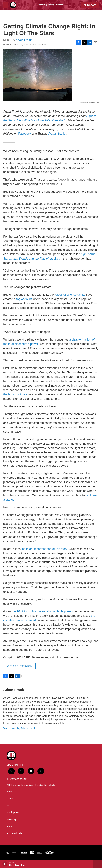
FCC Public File (14, 833)
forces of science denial (70, 295)
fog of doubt (24, 299)
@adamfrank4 (57, 134)
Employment (13, 812)
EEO (9, 805)
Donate (92, 5)
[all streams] (98, 864)
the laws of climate (15, 394)
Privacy (10, 826)
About (10, 791)
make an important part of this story (44, 549)
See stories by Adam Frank (19, 728)
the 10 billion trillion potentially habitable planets (43, 611)
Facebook (25, 134)
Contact (10, 798)
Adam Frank (24, 40)
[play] (5, 864)
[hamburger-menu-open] (5, 5)
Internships (12, 819)
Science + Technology (19, 666)
